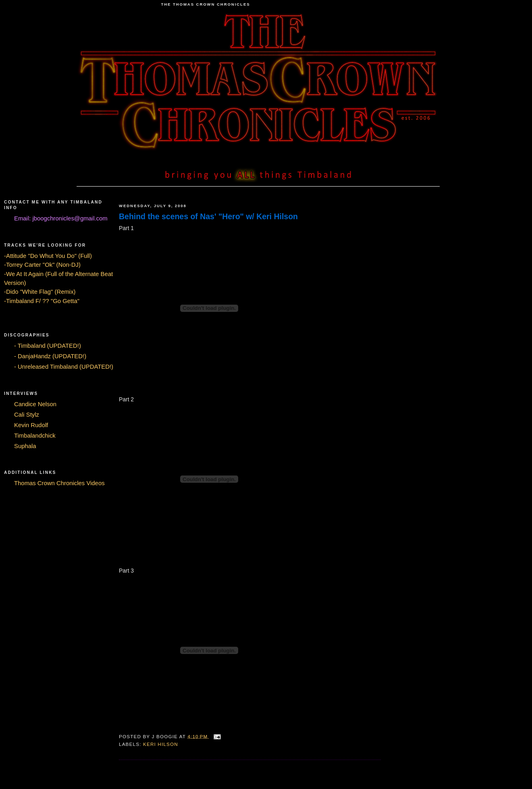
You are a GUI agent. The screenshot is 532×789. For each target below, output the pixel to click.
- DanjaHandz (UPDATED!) (50, 356)
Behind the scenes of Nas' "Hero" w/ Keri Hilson (208, 216)
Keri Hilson (161, 744)
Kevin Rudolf (31, 425)
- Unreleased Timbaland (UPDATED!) (64, 367)
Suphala (25, 446)
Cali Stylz (27, 415)
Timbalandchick (35, 436)
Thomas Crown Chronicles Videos (59, 483)
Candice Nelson (35, 404)
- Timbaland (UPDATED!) (48, 346)
